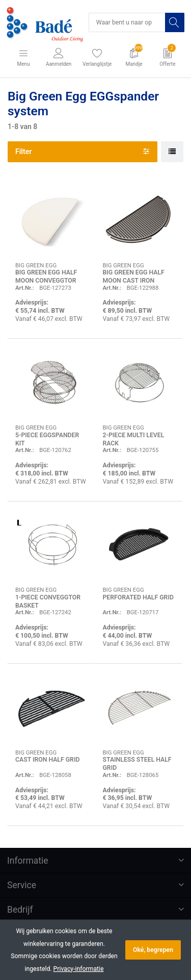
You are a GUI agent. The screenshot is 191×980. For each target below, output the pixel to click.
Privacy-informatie (79, 969)
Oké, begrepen (153, 950)
